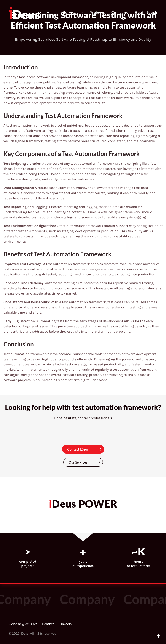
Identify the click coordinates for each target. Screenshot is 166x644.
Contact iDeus (86, 449)
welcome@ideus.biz (23, 624)
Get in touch (146, 13)
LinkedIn (65, 624)
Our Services (86, 462)
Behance (48, 624)
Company (120, 13)
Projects (97, 13)
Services (73, 13)
